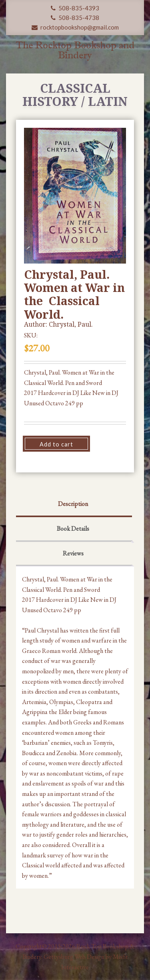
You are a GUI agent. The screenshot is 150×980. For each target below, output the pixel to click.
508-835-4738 (75, 18)
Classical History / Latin (75, 95)
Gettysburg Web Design (74, 957)
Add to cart (56, 444)
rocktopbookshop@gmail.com (75, 27)
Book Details (73, 529)
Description (73, 504)
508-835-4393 (75, 8)
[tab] (73, 505)
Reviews (73, 553)
